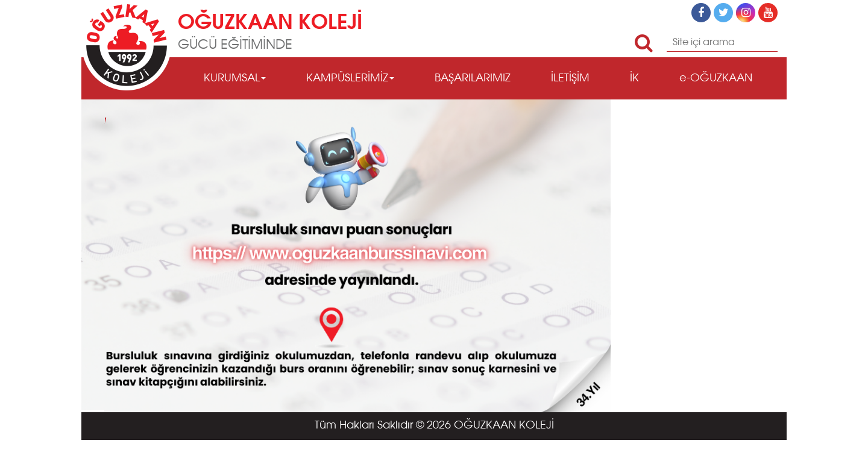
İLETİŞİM (570, 78)
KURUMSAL (235, 78)
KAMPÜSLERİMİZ (350, 78)
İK (634, 78)
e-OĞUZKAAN (716, 78)
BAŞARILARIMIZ (473, 78)
